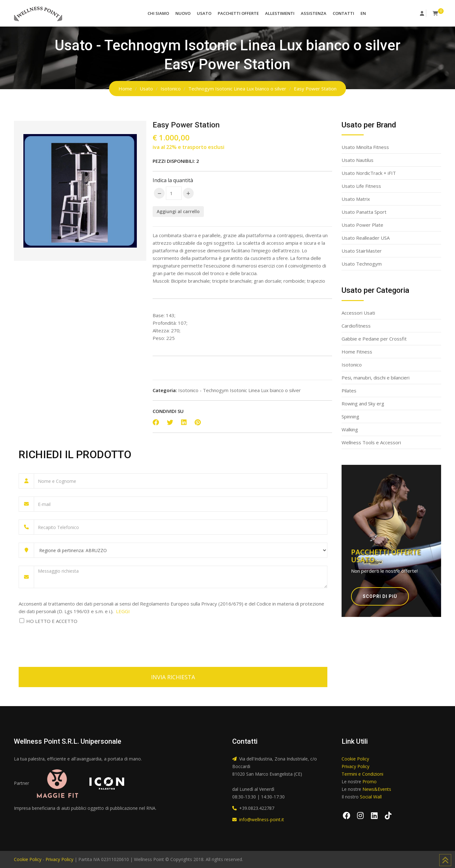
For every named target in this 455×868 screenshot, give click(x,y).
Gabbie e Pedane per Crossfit (374, 339)
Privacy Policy (355, 766)
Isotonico (171, 89)
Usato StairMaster (362, 251)
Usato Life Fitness (361, 186)
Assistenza (314, 13)
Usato (204, 13)
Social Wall (371, 797)
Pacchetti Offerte (238, 13)
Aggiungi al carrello (178, 211)
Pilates (349, 391)
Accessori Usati (358, 313)
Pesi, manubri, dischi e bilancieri (376, 378)
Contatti (343, 13)
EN (363, 13)
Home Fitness (357, 352)
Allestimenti (280, 13)
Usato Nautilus (358, 160)
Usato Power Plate (362, 225)
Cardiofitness (356, 326)
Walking (350, 429)
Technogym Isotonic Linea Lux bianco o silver (237, 89)
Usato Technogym (362, 264)
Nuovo (183, 13)
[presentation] (67, 642)
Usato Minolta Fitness (365, 147)
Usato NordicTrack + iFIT (369, 173)
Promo (370, 782)
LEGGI (123, 611)
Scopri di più (380, 596)
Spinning (350, 416)
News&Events (377, 789)
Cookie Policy (355, 759)
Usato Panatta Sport (364, 212)
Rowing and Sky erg (363, 403)
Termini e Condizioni (362, 774)
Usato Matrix (356, 199)
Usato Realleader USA (366, 238)
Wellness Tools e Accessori (371, 442)
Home (125, 89)
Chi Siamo (158, 13)
